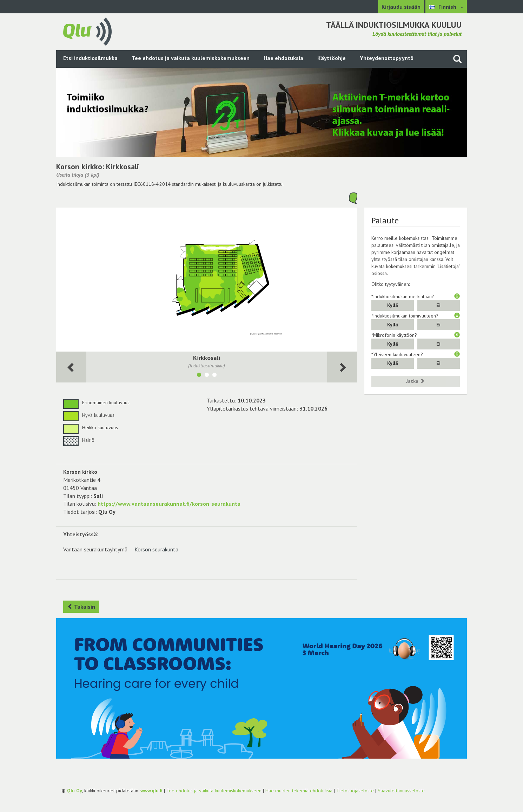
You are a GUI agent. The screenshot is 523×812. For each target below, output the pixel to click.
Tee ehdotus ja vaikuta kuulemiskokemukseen (191, 58)
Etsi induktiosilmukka (90, 58)
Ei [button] (438, 305)
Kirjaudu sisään (401, 7)
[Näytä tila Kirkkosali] (199, 376)
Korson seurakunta (156, 549)
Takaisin (81, 607)
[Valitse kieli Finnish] (446, 7)
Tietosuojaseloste (355, 791)
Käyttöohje (332, 58)
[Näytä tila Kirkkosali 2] (214, 376)
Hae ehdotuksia (283, 58)
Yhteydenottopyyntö (387, 58)
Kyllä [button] (393, 305)
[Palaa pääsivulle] (87, 31)
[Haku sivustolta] (457, 59)
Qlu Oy (75, 791)
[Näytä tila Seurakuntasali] (207, 376)
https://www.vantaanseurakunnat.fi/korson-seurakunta (169, 504)
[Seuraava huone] (71, 367)
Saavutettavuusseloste (401, 791)
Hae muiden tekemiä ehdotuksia (299, 791)
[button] (457, 296)
